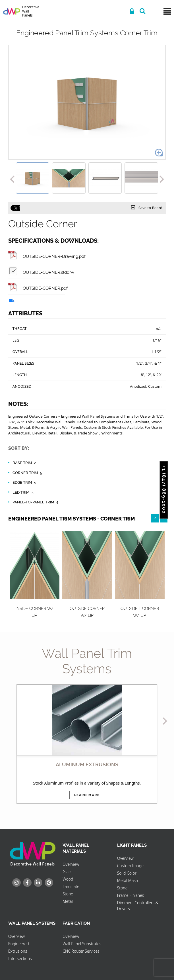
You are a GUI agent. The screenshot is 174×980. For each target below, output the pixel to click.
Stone (68, 894)
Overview (71, 864)
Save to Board (147, 208)
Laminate (71, 886)
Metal (68, 901)
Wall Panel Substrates (82, 944)
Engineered (19, 944)
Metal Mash (128, 880)
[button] (12, 178)
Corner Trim (28, 473)
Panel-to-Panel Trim (36, 502)
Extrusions (18, 951)
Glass (67, 872)
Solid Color (127, 873)
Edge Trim (25, 483)
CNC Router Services (81, 951)
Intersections (20, 958)
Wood (68, 879)
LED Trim (24, 493)
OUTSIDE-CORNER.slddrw (41, 272)
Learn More (87, 795)
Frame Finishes (131, 895)
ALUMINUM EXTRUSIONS (87, 764)
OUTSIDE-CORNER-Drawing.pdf (47, 256)
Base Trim (25, 463)
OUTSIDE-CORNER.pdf (38, 288)
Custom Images (131, 866)
